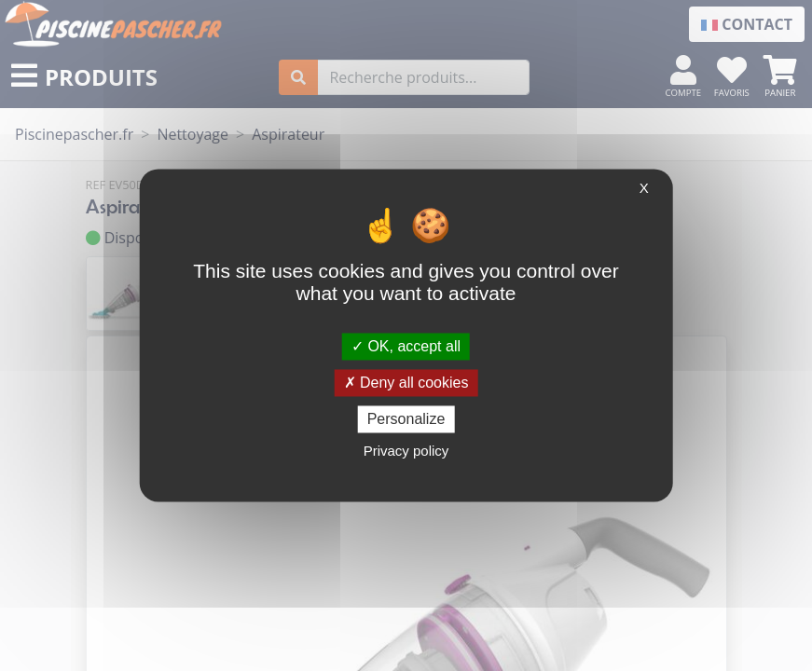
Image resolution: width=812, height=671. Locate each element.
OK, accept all (406, 346)
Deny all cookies (406, 383)
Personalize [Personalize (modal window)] (406, 419)
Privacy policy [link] (406, 452)
